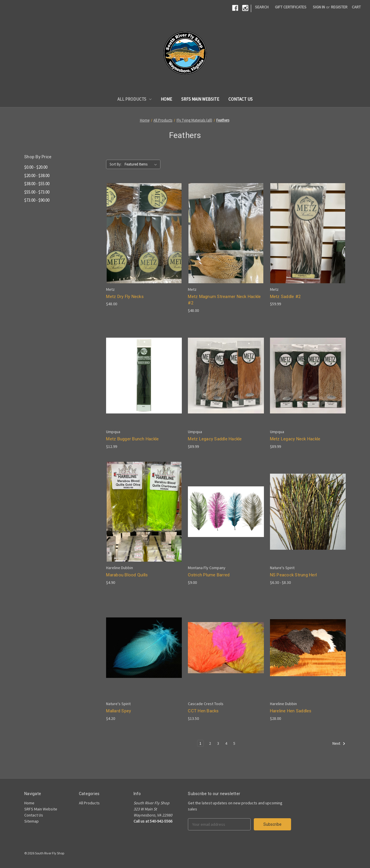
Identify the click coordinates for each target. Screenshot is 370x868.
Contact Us (240, 99)
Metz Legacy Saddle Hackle (215, 439)
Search (262, 7)
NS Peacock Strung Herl (294, 575)
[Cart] (356, 7)
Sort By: (115, 164)
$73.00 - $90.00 (37, 200)
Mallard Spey (119, 711)
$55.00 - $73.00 (37, 192)
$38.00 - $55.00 (37, 184)
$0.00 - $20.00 (36, 167)
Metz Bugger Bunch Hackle (132, 439)
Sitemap (32, 821)
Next (339, 744)
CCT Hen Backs (203, 711)
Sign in (319, 7)
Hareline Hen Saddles (291, 711)
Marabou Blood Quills (127, 575)
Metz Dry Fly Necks (125, 297)
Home (166, 99)
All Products (135, 99)
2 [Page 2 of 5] (210, 743)
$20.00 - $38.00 (37, 175)
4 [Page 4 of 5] (226, 743)
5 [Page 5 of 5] (234, 743)
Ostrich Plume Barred (209, 575)
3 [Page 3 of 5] (218, 743)
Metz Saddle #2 (285, 297)
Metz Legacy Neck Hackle (295, 439)
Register (339, 7)
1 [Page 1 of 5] (200, 743)
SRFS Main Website (200, 99)
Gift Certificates (291, 7)
